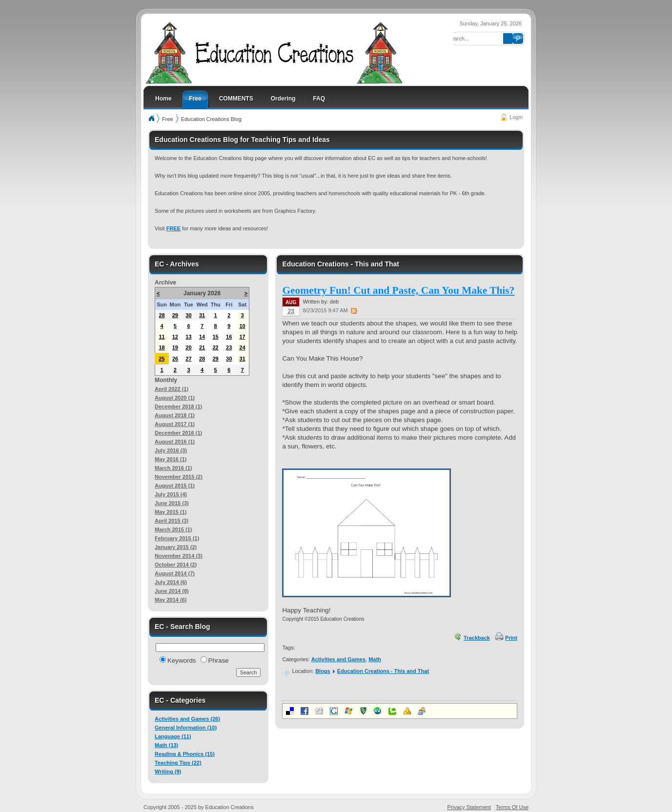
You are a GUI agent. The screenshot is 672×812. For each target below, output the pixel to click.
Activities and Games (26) (187, 719)
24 (242, 347)
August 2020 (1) (175, 398)
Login (516, 117)
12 (175, 337)
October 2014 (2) (176, 565)
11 (162, 337)
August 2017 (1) (175, 424)
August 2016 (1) (175, 442)
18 (162, 347)
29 (175, 315)
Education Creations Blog (211, 119)
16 (229, 337)
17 (242, 337)
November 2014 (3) (179, 556)
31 (202, 315)
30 (188, 315)
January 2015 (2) (176, 547)
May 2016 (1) (171, 459)
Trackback (477, 638)
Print (511, 638)
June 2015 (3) (172, 503)
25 (162, 359)
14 (202, 337)
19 (175, 347)
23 (229, 347)
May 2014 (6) (171, 600)
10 (242, 326)
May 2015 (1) (171, 512)
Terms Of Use (512, 807)
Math (375, 659)
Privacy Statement (469, 807)
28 (162, 315)
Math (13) (166, 745)
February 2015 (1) (177, 538)
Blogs (323, 671)
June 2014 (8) (172, 591)
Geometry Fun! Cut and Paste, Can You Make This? (398, 290)
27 (188, 359)
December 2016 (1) (178, 433)
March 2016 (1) (173, 468)
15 (215, 337)
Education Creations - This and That (383, 671)
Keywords (182, 660)
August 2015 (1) (175, 486)
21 (202, 347)
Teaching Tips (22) (178, 763)
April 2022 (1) (172, 389)
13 (188, 337)
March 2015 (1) (173, 529)
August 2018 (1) (175, 415)
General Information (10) (186, 728)
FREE (173, 228)
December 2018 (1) (178, 406)
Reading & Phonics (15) (185, 754)
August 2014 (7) (175, 573)
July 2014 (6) (171, 582)
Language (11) (173, 736)
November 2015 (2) (179, 477)
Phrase (219, 660)
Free (168, 119)
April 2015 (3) (172, 521)
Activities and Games (338, 659)
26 (175, 359)
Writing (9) (168, 771)
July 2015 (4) (171, 494)
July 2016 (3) (171, 450)
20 (188, 347)
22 (215, 347)
